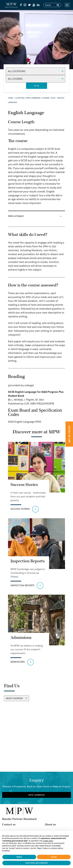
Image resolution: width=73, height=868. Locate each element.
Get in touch (69, 434)
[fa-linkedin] (23, 7)
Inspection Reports (22, 564)
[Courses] (35, 79)
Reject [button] (19, 857)
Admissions (18, 630)
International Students (58, 809)
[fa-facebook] (23, 3)
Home (11, 98)
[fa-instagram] (27, 3)
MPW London (10, 800)
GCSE (53, 98)
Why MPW (51, 800)
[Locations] (35, 71)
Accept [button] (54, 857)
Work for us (52, 818)
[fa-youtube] (36, 3)
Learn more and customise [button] (36, 863)
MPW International (13, 813)
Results (49, 813)
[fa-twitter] (32, 3)
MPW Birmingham (13, 805)
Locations (20, 98)
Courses (46, 98)
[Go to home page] (12, 5)
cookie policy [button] (48, 841)
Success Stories (20, 498)
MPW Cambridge (33, 98)
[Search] (58, 5)
